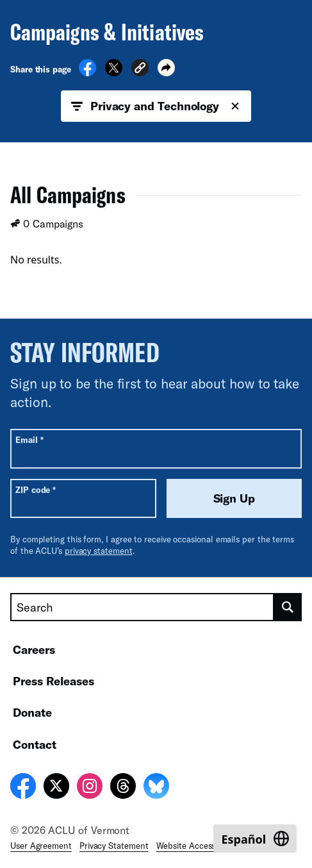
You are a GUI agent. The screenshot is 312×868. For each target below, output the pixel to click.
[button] (140, 70)
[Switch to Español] (255, 839)
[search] (288, 607)
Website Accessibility (196, 846)
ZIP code (36, 489)
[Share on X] (114, 72)
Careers (34, 649)
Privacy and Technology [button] (156, 106)
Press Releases (53, 681)
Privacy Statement (114, 846)
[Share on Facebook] (87, 72)
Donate (32, 712)
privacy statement (99, 551)
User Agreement (41, 846)
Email (29, 439)
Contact (35, 744)
